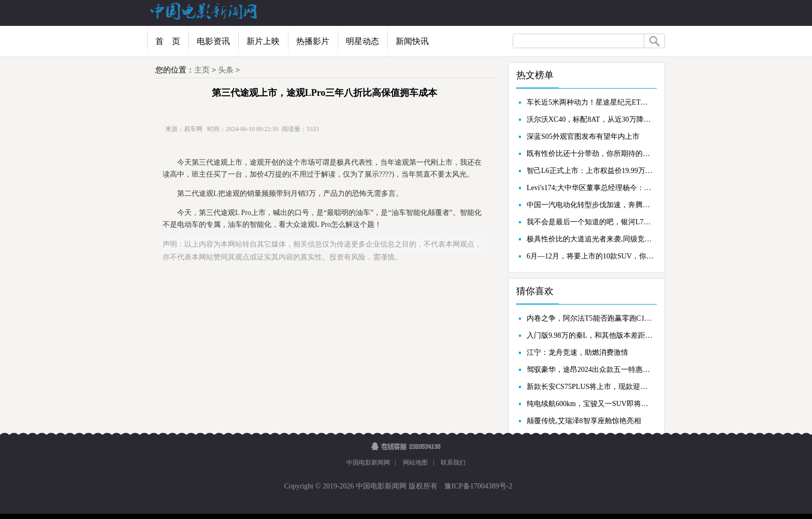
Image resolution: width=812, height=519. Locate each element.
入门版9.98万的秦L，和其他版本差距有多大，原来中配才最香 (590, 335)
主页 (202, 70)
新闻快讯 (412, 41)
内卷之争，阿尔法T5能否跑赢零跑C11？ (590, 318)
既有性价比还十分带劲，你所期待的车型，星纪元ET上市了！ (590, 154)
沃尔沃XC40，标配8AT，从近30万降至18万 (590, 119)
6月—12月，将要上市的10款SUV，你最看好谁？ (590, 256)
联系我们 (453, 463)
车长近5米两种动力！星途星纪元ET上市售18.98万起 (590, 102)
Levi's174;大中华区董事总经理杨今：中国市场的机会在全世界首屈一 (590, 188)
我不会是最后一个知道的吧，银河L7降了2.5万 (590, 222)
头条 (226, 70)
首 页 (168, 41)
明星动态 (363, 41)
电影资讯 (213, 41)
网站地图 (415, 463)
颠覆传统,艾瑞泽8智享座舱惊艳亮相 (584, 421)
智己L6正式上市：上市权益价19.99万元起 (590, 171)
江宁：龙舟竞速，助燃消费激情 (577, 352)
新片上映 (263, 41)
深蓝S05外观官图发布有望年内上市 (583, 136)
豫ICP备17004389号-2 (478, 486)
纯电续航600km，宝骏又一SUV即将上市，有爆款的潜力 (590, 404)
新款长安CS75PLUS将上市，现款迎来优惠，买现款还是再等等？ (590, 387)
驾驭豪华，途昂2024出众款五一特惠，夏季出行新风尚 (590, 370)
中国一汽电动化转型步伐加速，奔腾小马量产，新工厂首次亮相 (590, 205)
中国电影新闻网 (368, 463)
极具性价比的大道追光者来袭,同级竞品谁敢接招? (590, 239)
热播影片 (313, 41)
